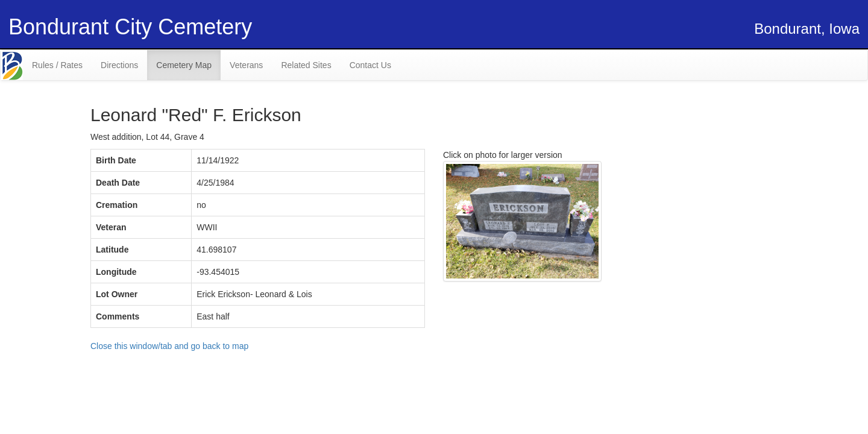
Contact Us (370, 65)
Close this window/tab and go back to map (169, 346)
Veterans (246, 65)
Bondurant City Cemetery (130, 27)
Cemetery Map (184, 65)
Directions (119, 65)
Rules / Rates (57, 65)
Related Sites (306, 65)
